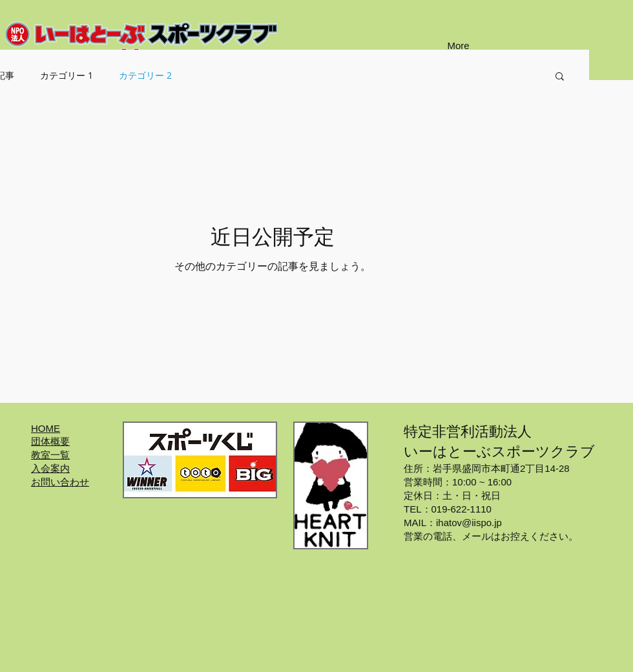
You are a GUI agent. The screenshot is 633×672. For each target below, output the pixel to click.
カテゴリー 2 (145, 75)
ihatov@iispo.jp (469, 523)
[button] (560, 77)
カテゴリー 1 (67, 75)
